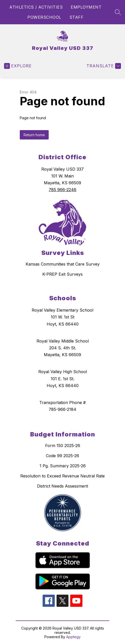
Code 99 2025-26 (62, 456)
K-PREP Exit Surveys (62, 274)
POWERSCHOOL (44, 17)
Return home (34, 135)
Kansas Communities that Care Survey (63, 264)
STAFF (77, 17)
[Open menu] (18, 66)
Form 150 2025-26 (63, 446)
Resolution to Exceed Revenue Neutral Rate (62, 476)
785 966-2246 (62, 190)
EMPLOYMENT (86, 7)
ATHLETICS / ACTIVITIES (36, 7)
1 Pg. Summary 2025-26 (63, 466)
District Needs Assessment (62, 486)
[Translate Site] (103, 66)
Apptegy (73, 637)
